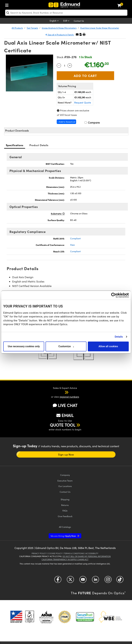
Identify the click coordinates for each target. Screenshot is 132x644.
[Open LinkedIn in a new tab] (95, 581)
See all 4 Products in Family (60, 35)
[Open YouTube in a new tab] (83, 581)
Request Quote (83, 103)
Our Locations (65, 486)
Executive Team (65, 481)
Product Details (39, 145)
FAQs (65, 511)
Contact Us (79, 21)
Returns (65, 505)
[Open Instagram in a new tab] (108, 581)
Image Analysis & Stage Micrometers (59, 28)
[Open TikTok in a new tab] (120, 581)
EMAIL (65, 415)
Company (65, 475)
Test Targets (32, 28)
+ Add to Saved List (66, 122)
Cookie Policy (55, 553)
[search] (66, 13)
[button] (81, 34)
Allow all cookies (108, 346)
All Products (17, 28)
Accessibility (92, 553)
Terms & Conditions (74, 553)
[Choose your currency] (67, 21)
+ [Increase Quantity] (70, 65)
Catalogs (65, 527)
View (72, 245)
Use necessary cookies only (24, 346)
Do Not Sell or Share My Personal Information (87, 556)
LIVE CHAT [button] (65, 405)
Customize (66, 346)
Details (119, 337)
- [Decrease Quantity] (59, 65)
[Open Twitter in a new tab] (70, 581)
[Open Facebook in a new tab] (58, 581)
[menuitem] (8, 5)
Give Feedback (65, 516)
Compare (92, 122)
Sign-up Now (66, 454)
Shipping (65, 499)
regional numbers (69, 397)
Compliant (75, 238)
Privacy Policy (39, 553)
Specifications (15, 145)
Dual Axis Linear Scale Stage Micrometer (100, 28)
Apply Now (63, 536)
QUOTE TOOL (63, 425)
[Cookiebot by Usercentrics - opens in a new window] (114, 295)
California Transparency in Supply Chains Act (65, 559)
